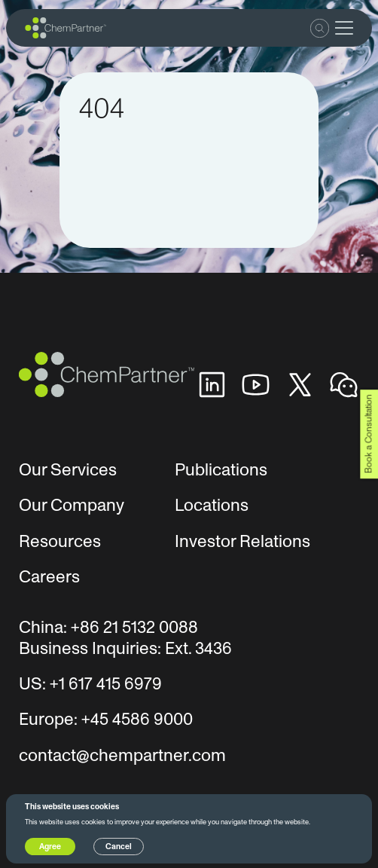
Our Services (68, 470)
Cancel (119, 847)
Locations (212, 506)
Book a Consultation (369, 434)
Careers (49, 577)
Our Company (72, 506)
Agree (50, 847)
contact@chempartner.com (122, 756)
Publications (221, 470)
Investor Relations (242, 542)
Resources (60, 542)
